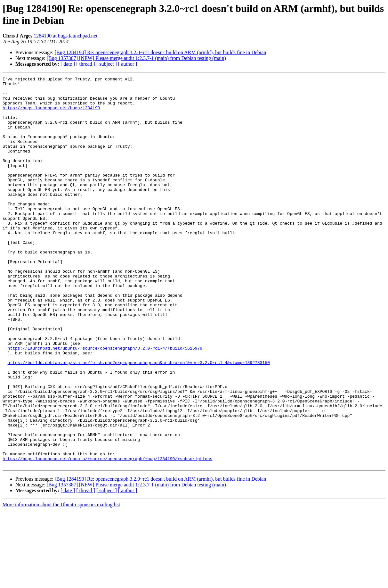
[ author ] (128, 64)
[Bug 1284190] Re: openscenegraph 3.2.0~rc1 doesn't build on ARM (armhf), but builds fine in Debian (161, 52)
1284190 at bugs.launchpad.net (65, 36)
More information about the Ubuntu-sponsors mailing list (61, 582)
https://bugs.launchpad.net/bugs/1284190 (51, 114)
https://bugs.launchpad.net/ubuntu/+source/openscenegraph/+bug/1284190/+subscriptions (107, 535)
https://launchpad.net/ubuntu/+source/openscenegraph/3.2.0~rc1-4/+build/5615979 (105, 403)
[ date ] (68, 64)
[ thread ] (86, 64)
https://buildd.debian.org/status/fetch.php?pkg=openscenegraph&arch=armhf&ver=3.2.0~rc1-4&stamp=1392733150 (139, 420)
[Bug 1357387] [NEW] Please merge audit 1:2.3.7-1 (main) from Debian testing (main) (136, 58)
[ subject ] (107, 64)
